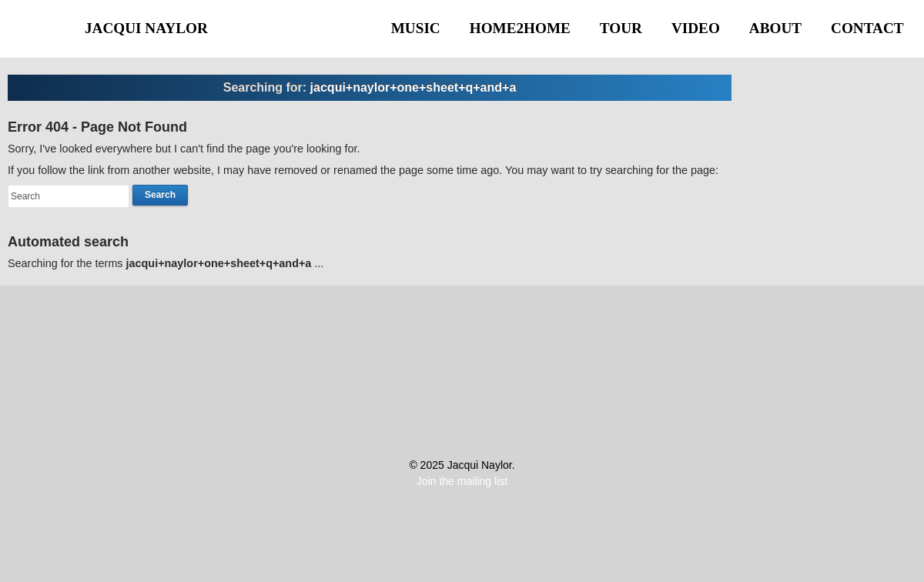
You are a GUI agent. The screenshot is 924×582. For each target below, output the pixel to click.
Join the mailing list (462, 481)
